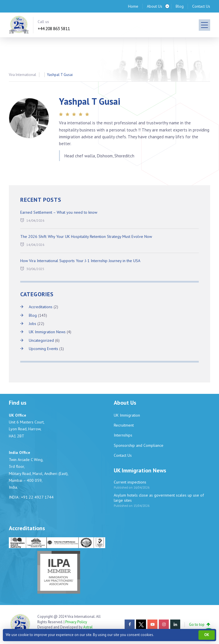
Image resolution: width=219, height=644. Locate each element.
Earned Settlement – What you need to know (59, 212)
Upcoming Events (43, 349)
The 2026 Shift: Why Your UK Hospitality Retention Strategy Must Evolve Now (86, 236)
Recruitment (124, 425)
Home (133, 6)
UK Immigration (127, 415)
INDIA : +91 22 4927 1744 (31, 497)
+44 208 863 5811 (54, 28)
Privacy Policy (76, 622)
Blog (180, 6)
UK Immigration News (47, 332)
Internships (123, 435)
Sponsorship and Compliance (139, 445)
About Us (155, 6)
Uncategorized (41, 340)
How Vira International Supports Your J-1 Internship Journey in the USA (80, 261)
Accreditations (41, 307)
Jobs (33, 324)
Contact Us (201, 6)
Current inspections (130, 482)
